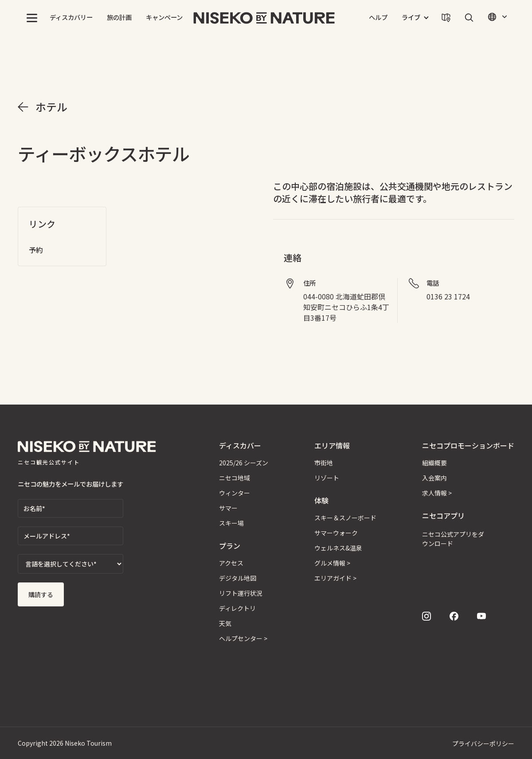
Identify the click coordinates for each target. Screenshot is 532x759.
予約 (36, 250)
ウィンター (235, 493)
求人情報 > (437, 493)
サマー (228, 508)
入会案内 (434, 478)
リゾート (327, 478)
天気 (225, 623)
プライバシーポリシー (483, 743)
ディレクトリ (237, 608)
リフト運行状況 (241, 593)
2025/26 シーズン (244, 463)
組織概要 (434, 463)
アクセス (231, 563)
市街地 (324, 463)
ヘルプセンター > (243, 638)
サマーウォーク (336, 533)
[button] (32, 18)
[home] (264, 18)
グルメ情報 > (332, 563)
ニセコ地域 (235, 478)
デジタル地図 (238, 578)
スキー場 (231, 523)
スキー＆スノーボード (345, 518)
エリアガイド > (335, 578)
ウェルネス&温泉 (338, 548)
